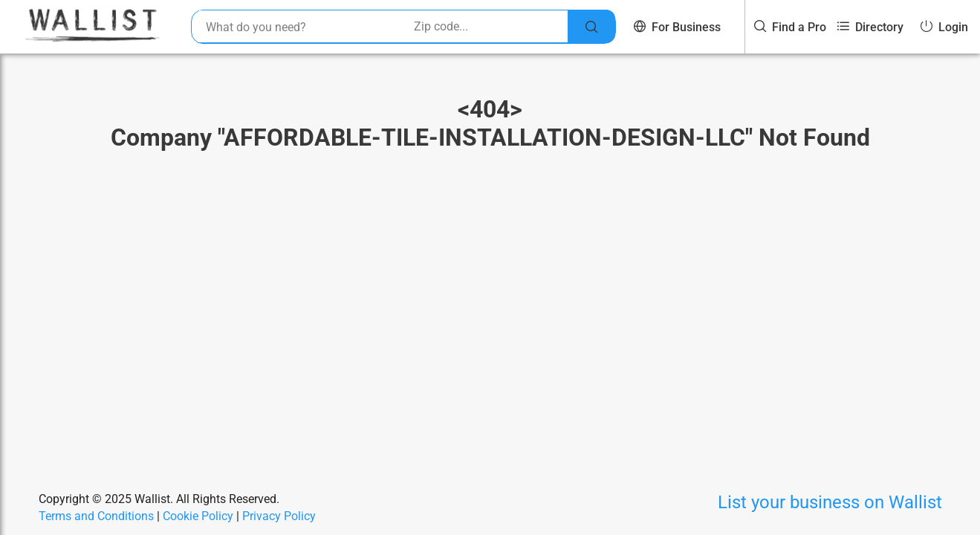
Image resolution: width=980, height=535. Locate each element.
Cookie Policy (198, 516)
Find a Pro (790, 27)
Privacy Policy (279, 516)
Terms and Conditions (96, 516)
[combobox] (302, 27)
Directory (870, 27)
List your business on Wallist (830, 502)
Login (944, 27)
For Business (677, 27)
